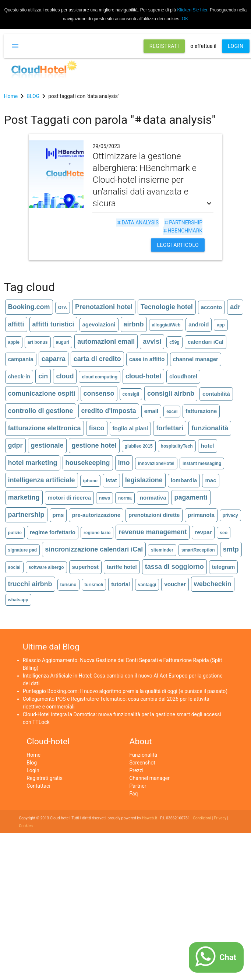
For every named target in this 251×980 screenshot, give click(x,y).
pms (58, 515)
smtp (231, 549)
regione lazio (97, 533)
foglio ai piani (130, 428)
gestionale (47, 445)
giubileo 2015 (139, 446)
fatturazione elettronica (45, 428)
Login (33, 770)
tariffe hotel (122, 567)
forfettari (170, 428)
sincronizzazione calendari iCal (94, 549)
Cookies (26, 826)
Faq (134, 794)
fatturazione (201, 411)
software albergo (46, 567)
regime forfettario (53, 532)
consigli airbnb (171, 393)
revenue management (153, 532)
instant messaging (202, 463)
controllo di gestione (41, 411)
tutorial (121, 584)
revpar (203, 532)
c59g (174, 342)
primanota (201, 515)
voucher (175, 584)
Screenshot (142, 763)
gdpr (15, 445)
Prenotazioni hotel (104, 307)
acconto (212, 307)
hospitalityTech (177, 446)
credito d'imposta (109, 411)
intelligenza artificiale (42, 480)
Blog (32, 763)
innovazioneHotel (156, 463)
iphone (90, 481)
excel (172, 412)
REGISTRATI (164, 46)
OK (185, 19)
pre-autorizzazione (96, 515)
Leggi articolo (178, 245)
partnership (183, 223)
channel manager (196, 359)
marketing (24, 497)
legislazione (144, 480)
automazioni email (106, 342)
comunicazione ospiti (42, 393)
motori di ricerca (70, 498)
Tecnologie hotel (167, 307)
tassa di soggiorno (174, 567)
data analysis (137, 223)
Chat (228, 957)
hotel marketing (33, 463)
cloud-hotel (143, 376)
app (221, 325)
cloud (65, 376)
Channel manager (150, 778)
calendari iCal (206, 342)
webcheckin (213, 584)
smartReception (198, 550)
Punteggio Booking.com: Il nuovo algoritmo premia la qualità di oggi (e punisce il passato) (125, 691)
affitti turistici (53, 324)
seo (224, 533)
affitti (16, 324)
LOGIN (236, 46)
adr (235, 307)
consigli (131, 394)
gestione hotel (94, 445)
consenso (99, 393)
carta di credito (97, 359)
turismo (68, 585)
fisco (97, 428)
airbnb (134, 324)
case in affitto (147, 359)
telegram (224, 567)
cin (43, 376)
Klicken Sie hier (192, 10)
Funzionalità (144, 755)
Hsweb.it (150, 818)
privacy (230, 515)
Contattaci (38, 786)
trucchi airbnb (30, 584)
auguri (63, 342)
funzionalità (210, 428)
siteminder (162, 550)
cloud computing (100, 377)
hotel (208, 446)
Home (33, 755)
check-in (19, 376)
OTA (63, 308)
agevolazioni (99, 324)
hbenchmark (183, 231)
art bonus (38, 342)
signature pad (23, 550)
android (199, 324)
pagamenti (191, 497)
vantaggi (147, 585)
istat (111, 480)
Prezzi (137, 770)
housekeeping (88, 463)
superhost (86, 567)
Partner (138, 786)
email (151, 411)
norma (125, 498)
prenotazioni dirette (154, 515)
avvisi (152, 342)
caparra (54, 359)
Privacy (220, 818)
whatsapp (18, 600)
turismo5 (94, 585)
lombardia (184, 480)
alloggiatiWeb (166, 325)
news (105, 498)
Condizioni (202, 818)
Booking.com (29, 307)
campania (21, 359)
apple (14, 342)
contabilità (216, 394)
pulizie (15, 533)
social (14, 567)
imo (124, 463)
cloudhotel (183, 376)
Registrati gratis (45, 778)
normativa (153, 498)
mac (211, 480)
